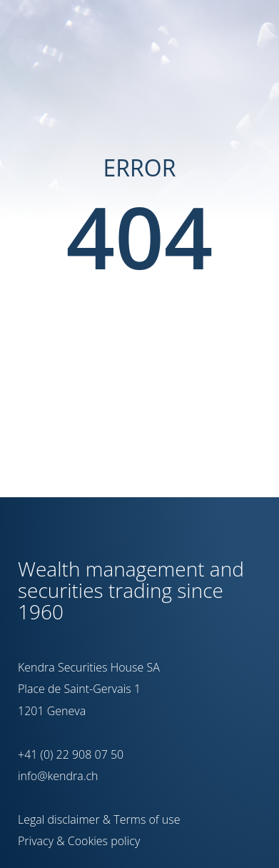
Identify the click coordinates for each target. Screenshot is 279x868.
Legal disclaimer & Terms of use (99, 819)
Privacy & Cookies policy (79, 841)
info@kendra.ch (58, 776)
